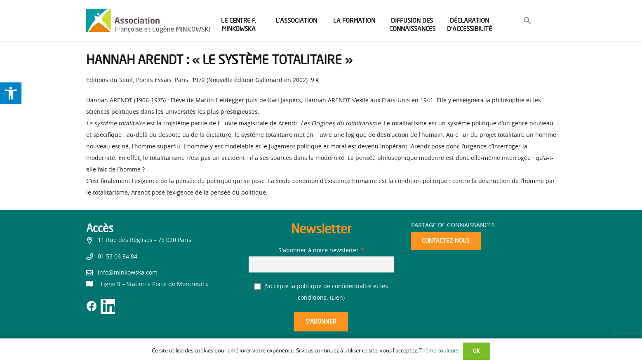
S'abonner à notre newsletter (321, 251)
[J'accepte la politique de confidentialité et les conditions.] (258, 287)
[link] (11, 93)
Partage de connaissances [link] (453, 225)
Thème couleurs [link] (439, 351)
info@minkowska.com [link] (128, 273)
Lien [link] (337, 298)
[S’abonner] (321, 322)
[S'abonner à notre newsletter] (321, 264)
